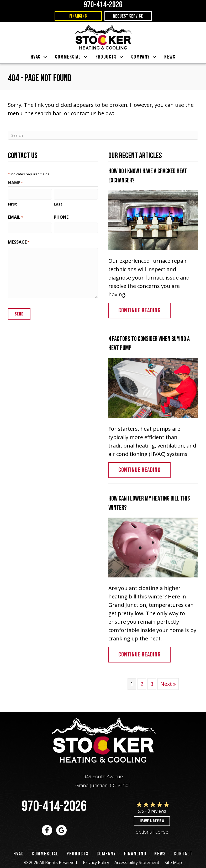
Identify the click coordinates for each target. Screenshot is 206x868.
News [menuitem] (170, 57)
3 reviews (157, 811)
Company (106, 854)
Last (58, 203)
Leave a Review (152, 821)
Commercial (45, 854)
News (160, 854)
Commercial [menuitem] (68, 57)
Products (78, 854)
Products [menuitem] (106, 57)
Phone (61, 217)
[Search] (103, 135)
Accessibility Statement (137, 862)
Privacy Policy (96, 862)
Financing (135, 854)
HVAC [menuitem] (36, 57)
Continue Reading (144, 310)
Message (19, 241)
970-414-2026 (54, 806)
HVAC (19, 854)
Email (15, 217)
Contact (183, 854)
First (12, 203)
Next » (168, 684)
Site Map (173, 862)
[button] (45, 57)
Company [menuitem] (141, 57)
